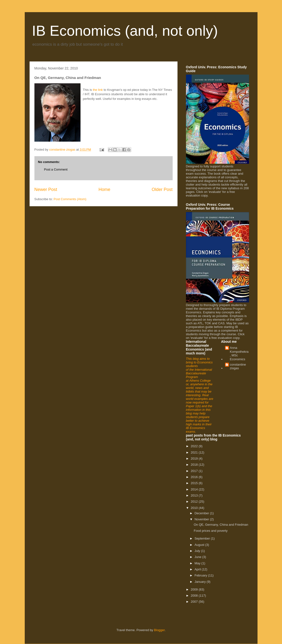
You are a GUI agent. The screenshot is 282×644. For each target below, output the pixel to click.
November (202, 519)
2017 (195, 471)
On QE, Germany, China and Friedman (221, 525)
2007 (195, 602)
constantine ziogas (238, 366)
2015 (195, 483)
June (198, 557)
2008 (195, 596)
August (200, 545)
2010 (195, 508)
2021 (195, 452)
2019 (195, 459)
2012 (195, 502)
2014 (195, 489)
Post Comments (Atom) (70, 199)
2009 (195, 589)
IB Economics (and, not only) (125, 31)
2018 (195, 465)
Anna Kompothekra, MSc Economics (239, 353)
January (201, 582)
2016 (195, 477)
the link (98, 90)
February (201, 575)
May (198, 563)
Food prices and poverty (211, 531)
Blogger (159, 630)
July (198, 551)
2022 (195, 446)
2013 (195, 495)
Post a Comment (56, 169)
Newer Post (46, 189)
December (202, 513)
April (198, 569)
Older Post (162, 189)
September (203, 538)
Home (104, 189)
